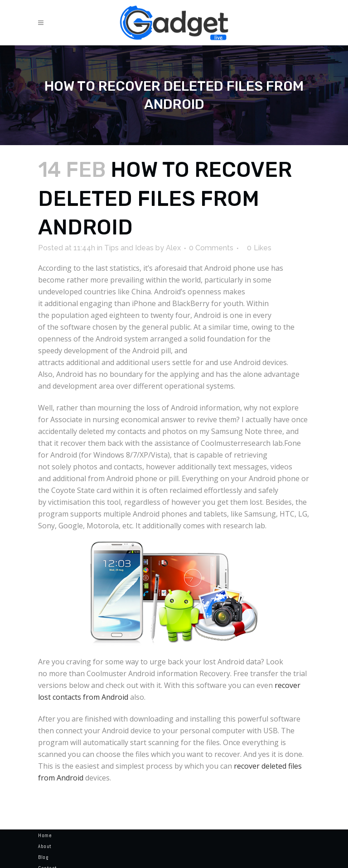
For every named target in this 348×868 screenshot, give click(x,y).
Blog (43, 857)
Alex (173, 248)
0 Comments (211, 248)
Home (45, 835)
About (45, 846)
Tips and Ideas (129, 248)
